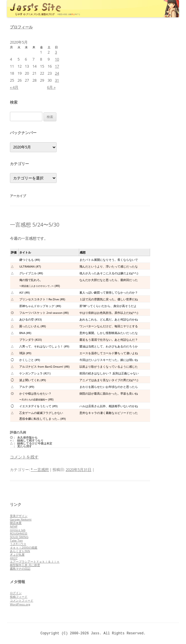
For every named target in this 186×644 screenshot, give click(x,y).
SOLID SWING (19, 537)
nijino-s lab (18, 530)
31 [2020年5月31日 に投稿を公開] (57, 80)
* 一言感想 (40, 470)
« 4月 (14, 87)
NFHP (14, 526)
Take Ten (16, 540)
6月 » (51, 87)
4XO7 (14, 558)
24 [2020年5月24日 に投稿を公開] (57, 73)
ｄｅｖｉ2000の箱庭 (24, 547)
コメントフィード (22, 600)
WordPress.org (20, 604)
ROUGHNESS (19, 533)
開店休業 (16, 523)
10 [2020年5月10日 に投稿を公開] (57, 59)
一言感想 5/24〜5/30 (35, 225)
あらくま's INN (20, 551)
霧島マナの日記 (20, 568)
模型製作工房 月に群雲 (25, 565)
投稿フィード (19, 597)
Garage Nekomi (21, 519)
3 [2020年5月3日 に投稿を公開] (56, 52)
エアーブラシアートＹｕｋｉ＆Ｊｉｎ (35, 561)
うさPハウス (18, 544)
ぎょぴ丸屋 (17, 554)
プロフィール (21, 27)
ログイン (16, 593)
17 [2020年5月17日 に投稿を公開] (57, 66)
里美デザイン (19, 516)
